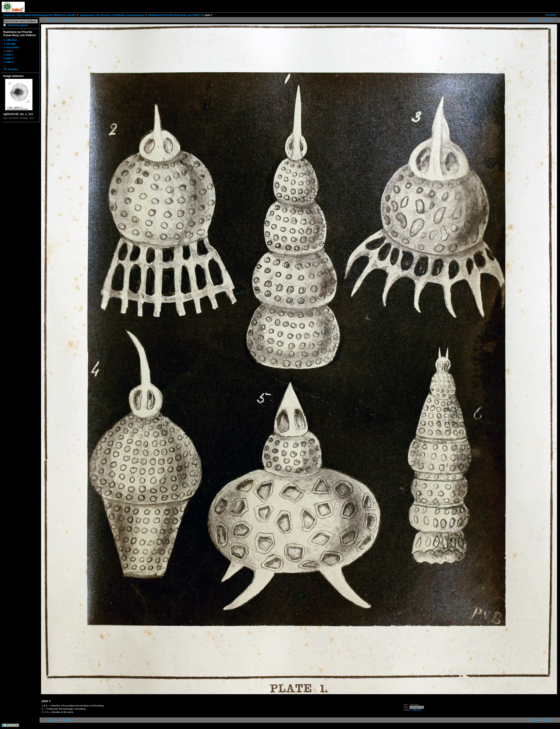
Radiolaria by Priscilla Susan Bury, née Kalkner (175, 15)
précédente (68, 20)
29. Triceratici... (12, 69)
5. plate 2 (8, 55)
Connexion (551, 15)
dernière (548, 20)
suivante (534, 20)
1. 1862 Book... (11, 40)
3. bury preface (12, 47)
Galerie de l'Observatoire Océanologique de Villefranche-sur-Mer (40, 15)
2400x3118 (417, 710)
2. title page (10, 44)
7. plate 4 (8, 62)
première (51, 20)
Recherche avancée (18, 25)
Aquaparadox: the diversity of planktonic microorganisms (112, 15)
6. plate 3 (8, 58)
